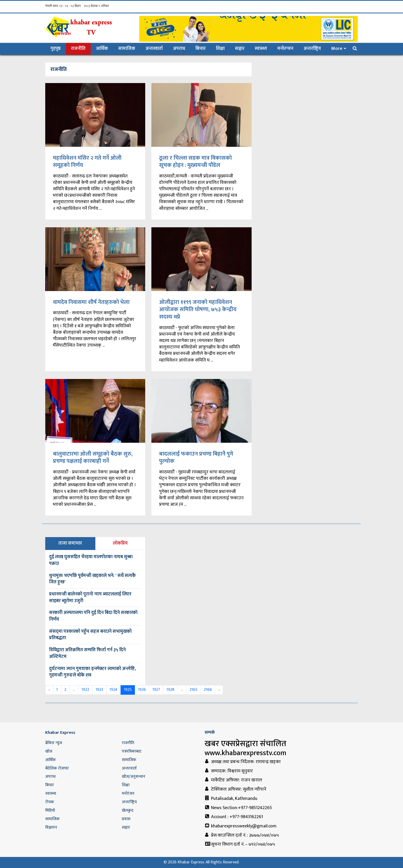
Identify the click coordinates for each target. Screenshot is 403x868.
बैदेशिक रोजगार (57, 768)
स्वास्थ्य (261, 49)
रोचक (50, 802)
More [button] (337, 49)
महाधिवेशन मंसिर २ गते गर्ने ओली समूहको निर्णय (87, 162)
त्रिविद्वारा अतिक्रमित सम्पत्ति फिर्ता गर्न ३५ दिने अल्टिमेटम (87, 653)
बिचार (200, 49)
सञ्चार (240, 49)
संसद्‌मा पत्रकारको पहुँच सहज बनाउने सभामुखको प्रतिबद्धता (90, 635)
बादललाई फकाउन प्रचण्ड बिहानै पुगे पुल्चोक (196, 458)
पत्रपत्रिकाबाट (132, 751)
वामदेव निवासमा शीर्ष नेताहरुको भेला (91, 302)
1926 (142, 690)
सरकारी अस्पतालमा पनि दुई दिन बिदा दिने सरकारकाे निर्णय (93, 616)
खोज (49, 751)
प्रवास (126, 819)
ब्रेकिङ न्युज (54, 743)
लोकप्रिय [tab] (120, 543)
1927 (156, 690)
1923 (99, 690)
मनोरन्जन (285, 49)
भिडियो (50, 811)
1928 (170, 690)
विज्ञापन (51, 828)
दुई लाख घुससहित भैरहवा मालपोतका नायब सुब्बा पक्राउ (91, 560)
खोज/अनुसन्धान (134, 777)
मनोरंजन (128, 794)
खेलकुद (128, 811)
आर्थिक (102, 49)
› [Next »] (219, 690)
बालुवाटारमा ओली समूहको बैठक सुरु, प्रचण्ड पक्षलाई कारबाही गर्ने (93, 458)
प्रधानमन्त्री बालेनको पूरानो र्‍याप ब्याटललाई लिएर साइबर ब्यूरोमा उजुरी (90, 598)
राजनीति (78, 49)
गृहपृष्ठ (58, 48)
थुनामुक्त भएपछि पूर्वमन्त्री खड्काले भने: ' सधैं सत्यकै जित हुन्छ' (92, 579)
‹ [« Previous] (49, 690)
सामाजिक (127, 49)
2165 (193, 690)
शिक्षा (220, 49)
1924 (113, 690)
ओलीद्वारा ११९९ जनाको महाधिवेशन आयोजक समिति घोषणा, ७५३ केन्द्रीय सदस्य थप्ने (198, 310)
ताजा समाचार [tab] (70, 543)
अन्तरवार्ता (154, 49)
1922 (85, 690)
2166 (208, 690)
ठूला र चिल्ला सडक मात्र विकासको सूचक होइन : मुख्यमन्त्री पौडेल (195, 162)
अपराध (179, 49)
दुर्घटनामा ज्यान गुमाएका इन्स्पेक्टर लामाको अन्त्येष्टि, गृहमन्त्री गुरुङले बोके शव (92, 672)
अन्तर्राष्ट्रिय (312, 49)
